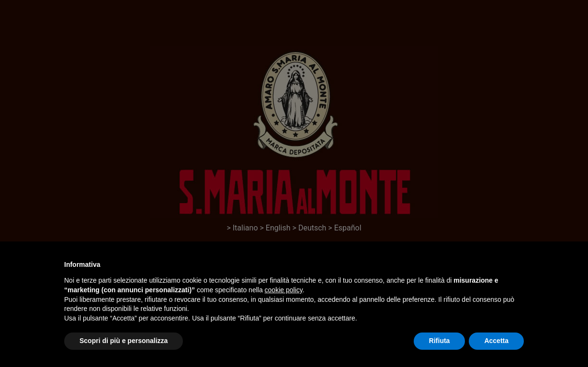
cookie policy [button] (284, 290)
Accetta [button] (496, 341)
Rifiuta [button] (440, 341)
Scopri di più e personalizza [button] (124, 341)
